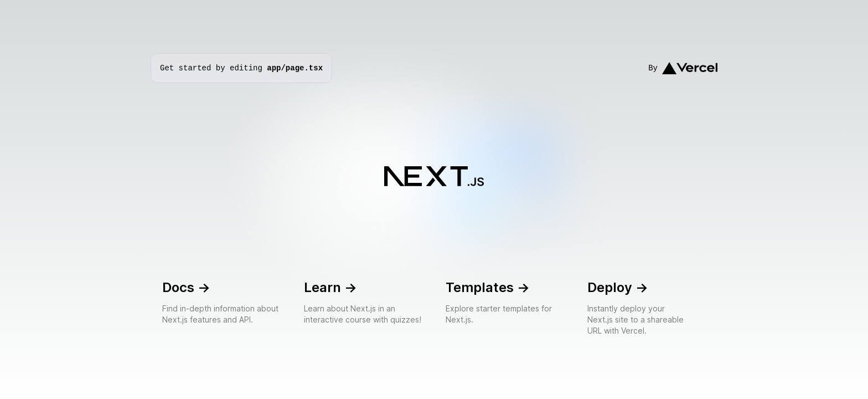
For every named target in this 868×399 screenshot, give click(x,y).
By (683, 68)
